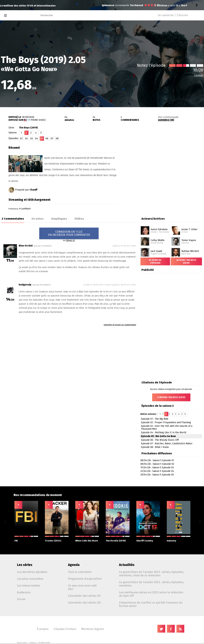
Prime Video (38, 120)
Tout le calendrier (80, 572)
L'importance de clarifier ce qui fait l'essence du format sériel (151, 604)
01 (21, 139)
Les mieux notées (29, 585)
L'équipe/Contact (65, 629)
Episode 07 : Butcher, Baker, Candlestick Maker (167, 444)
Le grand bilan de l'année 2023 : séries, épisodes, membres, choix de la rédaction (151, 574)
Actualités (127, 565)
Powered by (20, 209)
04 (37, 139)
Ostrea (107, 6)
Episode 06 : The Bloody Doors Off (160, 440)
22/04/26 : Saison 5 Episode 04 (157, 471)
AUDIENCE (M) (166, 120)
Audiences (24, 592)
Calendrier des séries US (84, 596)
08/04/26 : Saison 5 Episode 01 (157, 460)
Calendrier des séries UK (84, 602)
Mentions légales (93, 629)
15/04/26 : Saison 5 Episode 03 (157, 468)
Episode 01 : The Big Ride (155, 419)
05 (42, 139)
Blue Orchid (26, 246)
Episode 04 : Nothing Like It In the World (164, 432)
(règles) (199, 75)
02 (26, 139)
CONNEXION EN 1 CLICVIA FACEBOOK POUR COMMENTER (69, 233)
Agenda (74, 565)
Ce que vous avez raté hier (82, 587)
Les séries (25, 565)
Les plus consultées (30, 579)
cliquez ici (70, 240)
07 (52, 139)
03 (32, 139)
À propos (43, 629)
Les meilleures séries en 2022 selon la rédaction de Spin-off (151, 594)
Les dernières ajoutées (32, 572)
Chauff (33, 190)
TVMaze (33, 643)
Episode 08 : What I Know (155, 447)
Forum (21, 599)
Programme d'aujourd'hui (85, 579)
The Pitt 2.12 (132, 6)
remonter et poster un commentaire (120, 325)
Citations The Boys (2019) (171, 397)
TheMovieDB (44, 643)
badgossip (25, 285)
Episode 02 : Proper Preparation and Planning (166, 422)
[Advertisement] (159, 163)
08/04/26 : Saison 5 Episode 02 (157, 464)
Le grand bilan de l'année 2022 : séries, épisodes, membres (151, 584)
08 (57, 139)
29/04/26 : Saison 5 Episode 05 (157, 475)
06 (47, 139)
